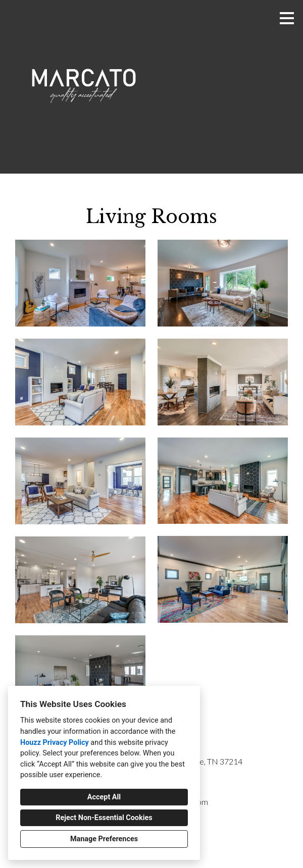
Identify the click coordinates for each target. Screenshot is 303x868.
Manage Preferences (104, 839)
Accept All (104, 797)
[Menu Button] (287, 18)
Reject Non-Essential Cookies (104, 818)
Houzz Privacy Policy (55, 743)
